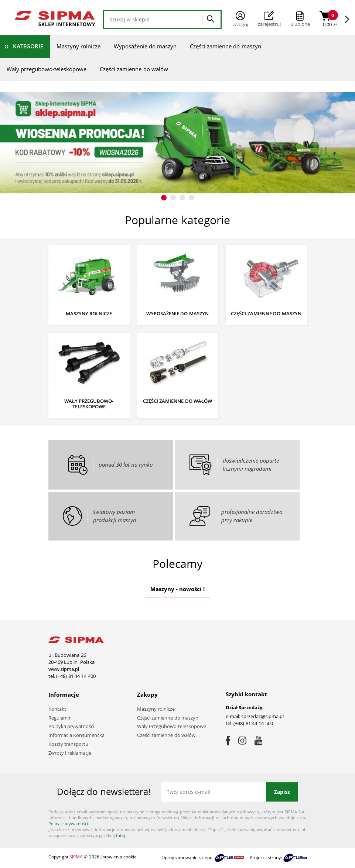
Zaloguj (240, 19)
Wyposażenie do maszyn (145, 46)
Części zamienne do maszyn (226, 46)
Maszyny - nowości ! (178, 589)
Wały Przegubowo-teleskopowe (172, 726)
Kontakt (57, 709)
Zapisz (282, 792)
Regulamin (60, 718)
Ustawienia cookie (118, 857)
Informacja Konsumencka (77, 735)
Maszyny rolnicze (78, 46)
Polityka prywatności (71, 726)
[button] (164, 198)
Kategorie (28, 46)
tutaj (120, 835)
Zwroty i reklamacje (70, 753)
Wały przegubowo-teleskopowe (47, 69)
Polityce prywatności (68, 824)
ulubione (300, 24)
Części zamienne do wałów (134, 69)
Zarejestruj (269, 19)
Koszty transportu (69, 744)
